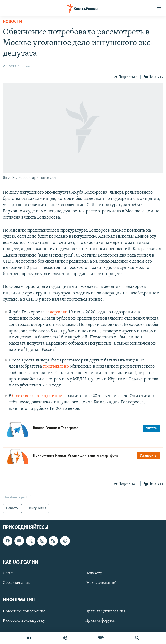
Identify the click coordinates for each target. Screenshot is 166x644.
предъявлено (56, 367)
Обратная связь (16, 583)
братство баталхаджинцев (38, 396)
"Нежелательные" (101, 583)
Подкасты (94, 573)
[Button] (125, 77)
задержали (57, 312)
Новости (12, 22)
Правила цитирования (105, 611)
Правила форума (100, 621)
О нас (8, 573)
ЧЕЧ (101, 638)
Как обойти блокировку (24, 621)
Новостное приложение (24, 611)
